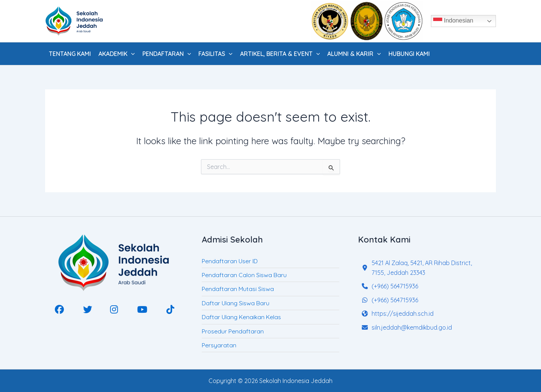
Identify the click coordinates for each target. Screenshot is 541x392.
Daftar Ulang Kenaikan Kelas (241, 317)
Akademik (117, 54)
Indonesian (453, 21)
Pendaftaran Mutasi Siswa (238, 289)
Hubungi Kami (409, 54)
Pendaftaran (167, 54)
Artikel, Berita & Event (280, 54)
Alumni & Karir (354, 54)
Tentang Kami (70, 54)
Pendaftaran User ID (230, 261)
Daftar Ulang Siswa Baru (236, 303)
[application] (131, 54)
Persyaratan (219, 345)
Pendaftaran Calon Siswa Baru (244, 275)
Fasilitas (215, 54)
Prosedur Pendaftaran (233, 331)
